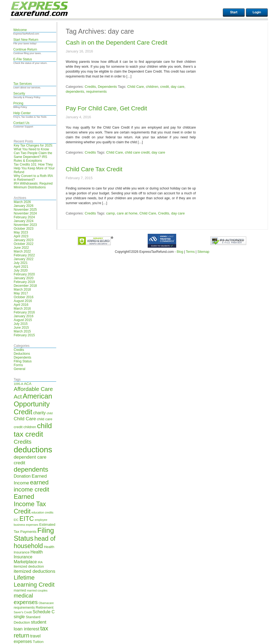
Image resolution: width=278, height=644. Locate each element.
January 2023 (23, 240)
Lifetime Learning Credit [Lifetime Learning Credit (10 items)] (34, 581)
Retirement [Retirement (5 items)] (45, 607)
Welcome (20, 30)
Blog (180, 252)
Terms (190, 252)
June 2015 (21, 328)
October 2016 (23, 297)
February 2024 (24, 217)
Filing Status (23, 361)
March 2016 (22, 309)
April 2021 (21, 267)
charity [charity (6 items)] (39, 413)
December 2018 (25, 286)
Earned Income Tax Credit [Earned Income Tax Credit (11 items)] (30, 504)
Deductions (22, 354)
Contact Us (21, 123)
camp (110, 213)
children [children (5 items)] (30, 427)
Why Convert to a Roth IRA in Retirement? (33, 178)
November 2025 (25, 210)
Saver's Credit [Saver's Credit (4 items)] (23, 612)
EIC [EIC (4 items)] (16, 520)
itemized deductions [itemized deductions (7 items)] (34, 571)
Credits (19, 350)
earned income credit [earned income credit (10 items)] (31, 486)
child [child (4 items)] (50, 413)
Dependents (22, 357)
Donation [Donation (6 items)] (22, 476)
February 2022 (24, 255)
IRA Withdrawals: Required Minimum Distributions (33, 185)
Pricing (18, 103)
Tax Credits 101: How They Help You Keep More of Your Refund (34, 168)
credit (165, 87)
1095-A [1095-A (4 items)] (18, 384)
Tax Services (23, 84)
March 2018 (22, 290)
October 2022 (23, 244)
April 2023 (21, 236)
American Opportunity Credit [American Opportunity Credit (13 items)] (33, 404)
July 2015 (20, 324)
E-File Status (23, 59)
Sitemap (203, 252)
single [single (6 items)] (19, 617)
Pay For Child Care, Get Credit (106, 108)
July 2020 (20, 270)
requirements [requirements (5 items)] (24, 607)
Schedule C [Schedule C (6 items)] (44, 612)
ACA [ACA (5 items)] (28, 384)
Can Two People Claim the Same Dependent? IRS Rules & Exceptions (33, 157)
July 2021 (20, 263)
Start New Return (26, 40)
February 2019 (24, 282)
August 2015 (23, 320)
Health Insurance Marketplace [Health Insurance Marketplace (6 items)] (28, 557)
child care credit (137, 152)
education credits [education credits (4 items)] (42, 512)
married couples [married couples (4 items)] (37, 590)
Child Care (136, 87)
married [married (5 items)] (20, 590)
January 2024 (23, 221)
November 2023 (25, 225)
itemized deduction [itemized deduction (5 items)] (29, 566)
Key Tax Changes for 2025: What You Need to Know (33, 147)
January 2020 (23, 278)
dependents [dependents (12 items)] (31, 469)
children (152, 87)
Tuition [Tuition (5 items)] (38, 642)
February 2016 (24, 312)
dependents (75, 91)
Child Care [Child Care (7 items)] (25, 419)
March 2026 (22, 202)
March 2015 (22, 331)
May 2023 (21, 232)
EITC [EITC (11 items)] (27, 519)
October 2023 (23, 229)
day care (178, 87)
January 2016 (23, 316)
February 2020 (24, 274)
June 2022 (21, 248)
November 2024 (25, 213)
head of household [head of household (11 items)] (34, 542)
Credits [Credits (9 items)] (22, 442)
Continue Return (25, 49)
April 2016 (21, 305)
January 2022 (23, 259)
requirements (96, 91)
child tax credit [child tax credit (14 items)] (33, 430)
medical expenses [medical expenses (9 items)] (26, 599)
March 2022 (22, 251)
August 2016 (23, 301)
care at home (127, 213)
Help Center (22, 113)
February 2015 (24, 335)
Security (19, 94)
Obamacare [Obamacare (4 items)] (46, 603)
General (19, 369)
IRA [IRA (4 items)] (40, 562)
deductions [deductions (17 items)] (33, 449)
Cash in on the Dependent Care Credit (116, 43)
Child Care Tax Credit (94, 169)
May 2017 (21, 293)
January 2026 (23, 206)
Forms (18, 365)
